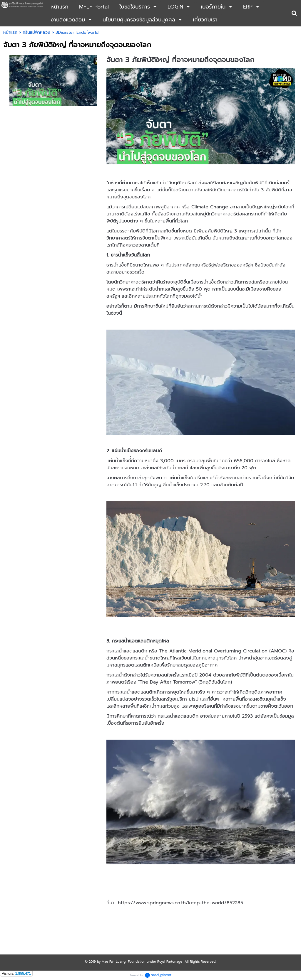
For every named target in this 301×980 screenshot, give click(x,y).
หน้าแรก (10, 32)
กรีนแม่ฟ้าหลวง (36, 32)
